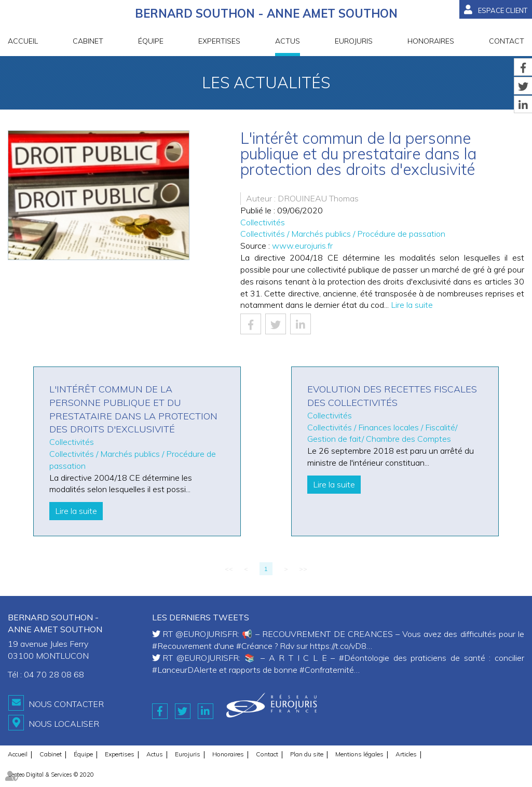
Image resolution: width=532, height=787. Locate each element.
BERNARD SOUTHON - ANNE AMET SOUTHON (266, 13)
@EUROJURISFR (207, 634)
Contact (507, 41)
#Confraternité (327, 670)
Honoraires (431, 41)
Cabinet (88, 41)
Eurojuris (354, 41)
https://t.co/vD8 (338, 646)
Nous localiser (64, 724)
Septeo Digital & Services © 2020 (51, 775)
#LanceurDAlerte (185, 670)
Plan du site (307, 754)
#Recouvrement (182, 646)
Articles (406, 754)
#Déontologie (364, 658)
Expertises (219, 41)
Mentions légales (359, 754)
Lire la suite (412, 305)
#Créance (254, 646)
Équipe (151, 41)
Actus (288, 41)
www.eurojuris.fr (302, 246)
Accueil (23, 41)
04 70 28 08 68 (54, 674)
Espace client (503, 10)
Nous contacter (66, 704)
